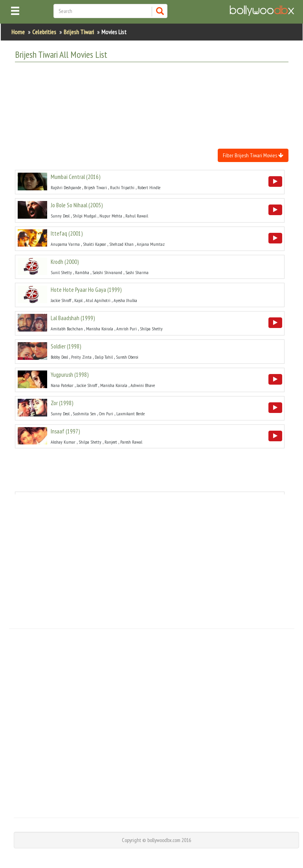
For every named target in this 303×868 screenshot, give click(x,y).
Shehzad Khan (121, 244)
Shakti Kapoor (95, 244)
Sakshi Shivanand (107, 272)
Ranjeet (111, 442)
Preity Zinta (81, 357)
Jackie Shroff (61, 300)
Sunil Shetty (61, 272)
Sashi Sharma (137, 272)
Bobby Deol (59, 357)
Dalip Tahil (104, 357)
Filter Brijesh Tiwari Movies (253, 155)
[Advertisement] (158, 88)
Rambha (82, 272)
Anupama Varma (65, 244)
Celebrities (44, 32)
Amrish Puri (127, 329)
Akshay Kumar (63, 442)
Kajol (78, 300)
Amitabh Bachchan (67, 329)
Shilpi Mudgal (84, 216)
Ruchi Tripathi (122, 187)
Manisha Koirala (100, 329)
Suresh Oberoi (127, 357)
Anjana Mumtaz (151, 244)
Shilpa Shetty (151, 329)
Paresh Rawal (131, 442)
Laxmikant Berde (130, 414)
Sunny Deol (60, 216)
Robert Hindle (149, 187)
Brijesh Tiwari (79, 32)
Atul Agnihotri (98, 300)
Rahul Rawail (137, 216)
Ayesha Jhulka (125, 300)
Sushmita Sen (84, 414)
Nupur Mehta (111, 216)
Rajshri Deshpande (66, 187)
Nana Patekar (62, 385)
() (75, 177)
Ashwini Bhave (143, 385)
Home (18, 32)
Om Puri (106, 414)
